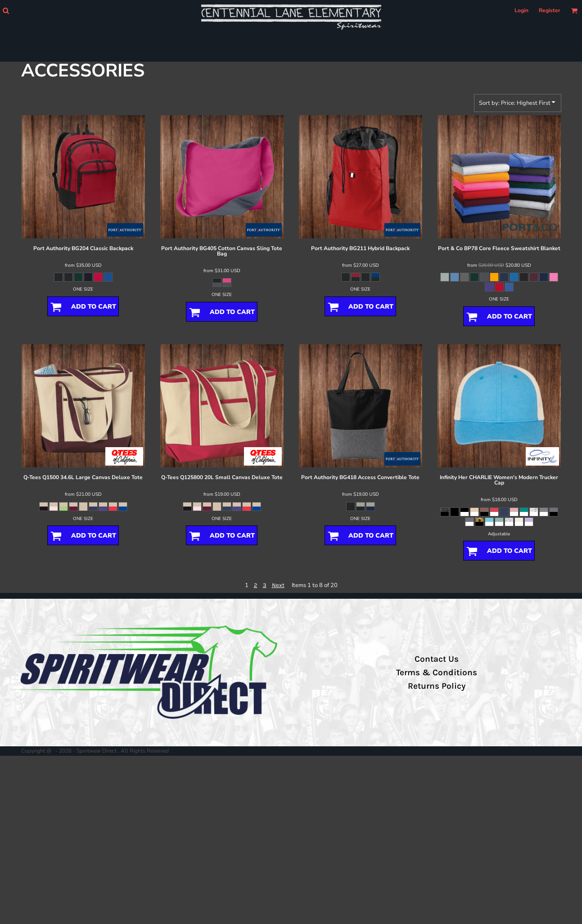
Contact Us (437, 659)
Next (278, 585)
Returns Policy (437, 686)
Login (521, 10)
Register (550, 10)
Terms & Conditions (437, 673)
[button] (6, 11)
